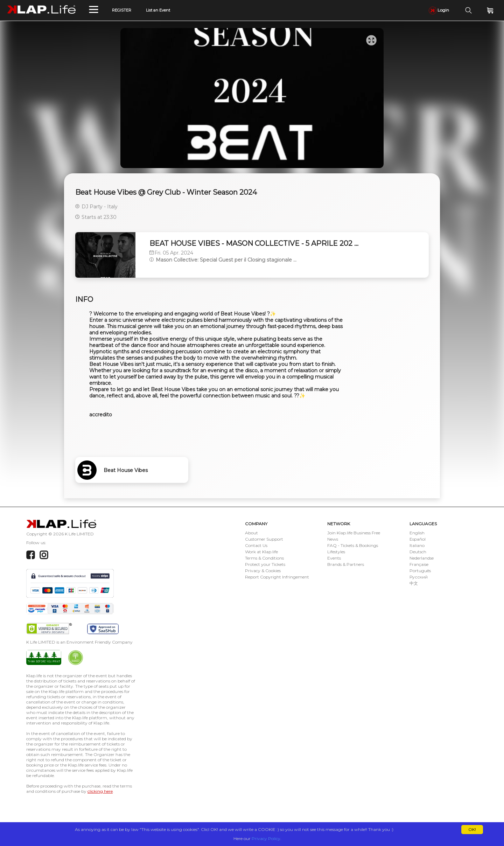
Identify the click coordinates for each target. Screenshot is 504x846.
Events (334, 558)
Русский (419, 577)
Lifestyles (336, 552)
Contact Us (256, 545)
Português (420, 571)
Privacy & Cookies (263, 571)
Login (439, 10)
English (417, 533)
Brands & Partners (346, 564)
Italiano (417, 545)
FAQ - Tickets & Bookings (353, 545)
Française (419, 564)
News (333, 539)
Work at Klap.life (261, 552)
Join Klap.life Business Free (354, 533)
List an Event (158, 10)
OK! (472, 829)
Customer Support (264, 539)
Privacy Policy (266, 838)
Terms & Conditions (264, 558)
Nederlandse (422, 558)
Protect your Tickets (265, 564)
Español (418, 539)
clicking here (100, 791)
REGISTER (122, 10)
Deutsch (418, 552)
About (251, 533)
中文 (414, 583)
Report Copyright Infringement (277, 577)
